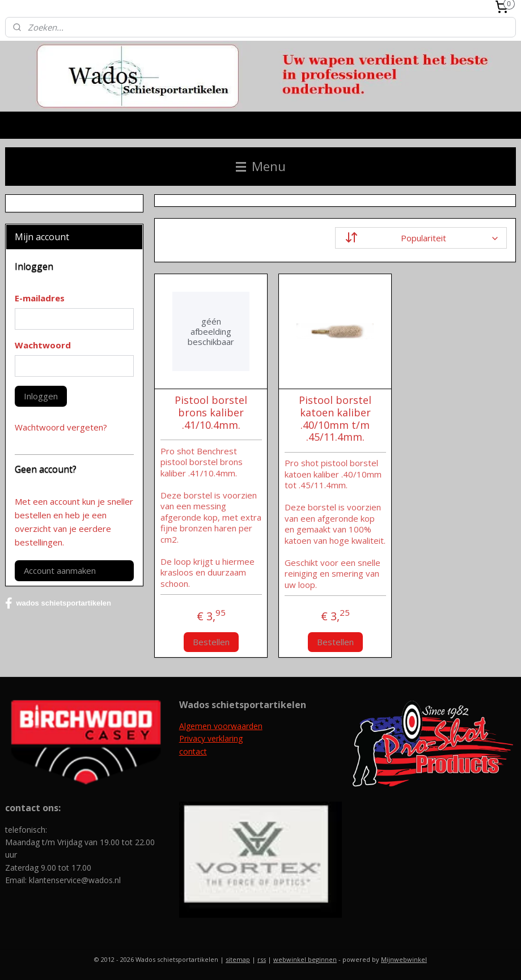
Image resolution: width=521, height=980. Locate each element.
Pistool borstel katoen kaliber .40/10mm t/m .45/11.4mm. (335, 419)
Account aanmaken (60, 570)
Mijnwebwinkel (404, 959)
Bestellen (211, 642)
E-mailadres (40, 298)
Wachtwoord (43, 345)
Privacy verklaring (211, 738)
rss (262, 959)
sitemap (238, 959)
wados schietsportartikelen (58, 603)
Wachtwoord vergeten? (61, 427)
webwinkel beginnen (305, 959)
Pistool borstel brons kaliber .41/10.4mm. (211, 413)
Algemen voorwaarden (221, 726)
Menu (261, 166)
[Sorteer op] (421, 238)
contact (193, 751)
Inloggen (41, 396)
